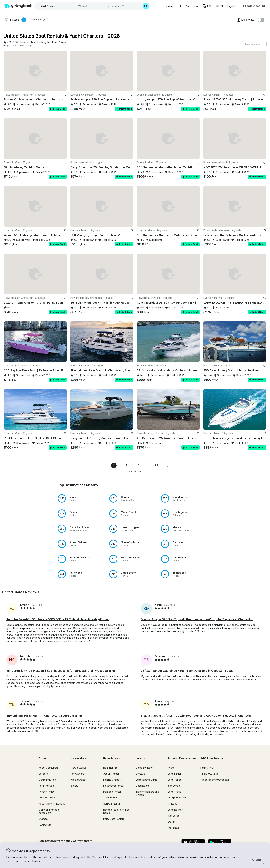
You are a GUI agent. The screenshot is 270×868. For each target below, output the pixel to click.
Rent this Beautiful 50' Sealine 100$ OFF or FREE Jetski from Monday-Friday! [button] (58, 619)
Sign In (232, 6)
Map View (245, 20)
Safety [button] (75, 786)
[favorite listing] (65, 95)
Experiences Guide (147, 780)
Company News (145, 768)
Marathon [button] (173, 828)
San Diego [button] (174, 786)
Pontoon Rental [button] (112, 792)
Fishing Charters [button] (112, 780)
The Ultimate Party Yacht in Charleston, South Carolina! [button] (44, 716)
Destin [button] (172, 822)
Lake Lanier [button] (175, 774)
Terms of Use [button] (101, 857)
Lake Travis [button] (175, 792)
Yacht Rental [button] (110, 798)
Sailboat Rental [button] (112, 804)
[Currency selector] (219, 6)
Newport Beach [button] (177, 798)
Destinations (143, 786)
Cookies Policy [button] (47, 798)
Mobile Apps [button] (78, 780)
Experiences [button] (112, 758)
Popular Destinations (182, 758)
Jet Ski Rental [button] (111, 774)
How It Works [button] (78, 768)
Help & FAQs (207, 768)
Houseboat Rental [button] (113, 786)
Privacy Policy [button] (31, 861)
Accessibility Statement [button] (52, 804)
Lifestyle (140, 774)
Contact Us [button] (45, 825)
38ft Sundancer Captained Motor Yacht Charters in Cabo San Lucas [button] (187, 671)
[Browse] (169, 6)
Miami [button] (171, 768)
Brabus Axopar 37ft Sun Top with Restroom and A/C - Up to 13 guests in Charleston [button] (197, 619)
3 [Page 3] (139, 465)
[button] (189, 6)
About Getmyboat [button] (48, 768)
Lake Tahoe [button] (175, 780)
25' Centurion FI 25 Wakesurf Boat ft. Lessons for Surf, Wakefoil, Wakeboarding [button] (61, 671)
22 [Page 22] (156, 465)
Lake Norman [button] (176, 810)
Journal (141, 758)
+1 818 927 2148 (210, 774)
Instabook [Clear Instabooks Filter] (38, 20)
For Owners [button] (77, 774)
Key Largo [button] (174, 816)
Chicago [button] (173, 804)
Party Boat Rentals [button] (114, 819)
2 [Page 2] (126, 465)
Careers (43, 774)
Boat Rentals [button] (110, 768)
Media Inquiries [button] (47, 780)
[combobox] (56, 6)
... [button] (147, 465)
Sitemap (43, 819)
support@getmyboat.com (215, 780)
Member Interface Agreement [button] (49, 811)
